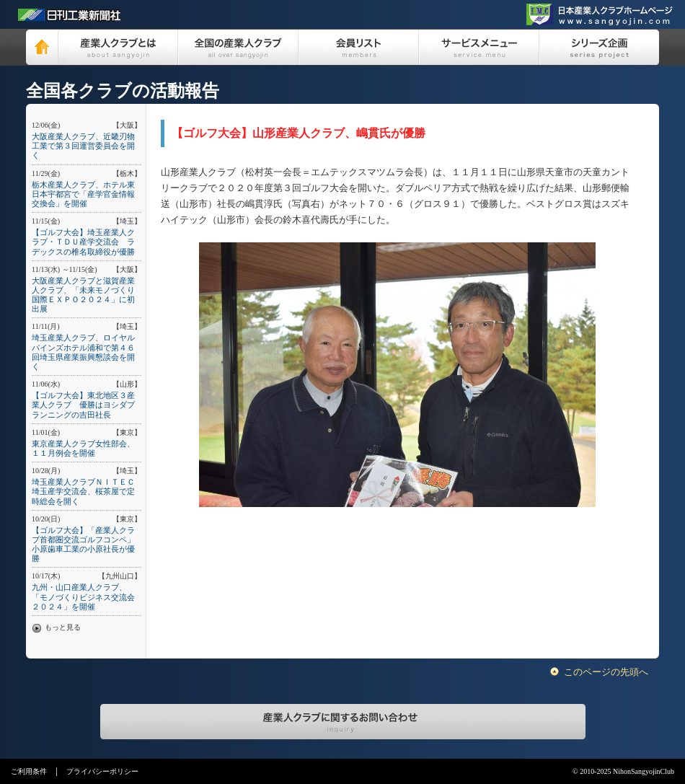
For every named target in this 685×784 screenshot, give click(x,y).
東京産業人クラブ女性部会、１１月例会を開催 (83, 448)
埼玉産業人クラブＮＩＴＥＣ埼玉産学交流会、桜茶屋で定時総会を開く (83, 491)
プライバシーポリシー (102, 771)
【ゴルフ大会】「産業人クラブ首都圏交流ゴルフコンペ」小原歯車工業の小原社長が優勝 (83, 545)
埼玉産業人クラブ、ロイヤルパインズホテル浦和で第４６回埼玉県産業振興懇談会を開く (83, 352)
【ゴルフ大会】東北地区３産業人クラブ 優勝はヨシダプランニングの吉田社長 (83, 405)
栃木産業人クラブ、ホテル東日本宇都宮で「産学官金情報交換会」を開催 (83, 194)
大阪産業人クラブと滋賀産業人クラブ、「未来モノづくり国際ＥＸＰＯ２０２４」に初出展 (83, 295)
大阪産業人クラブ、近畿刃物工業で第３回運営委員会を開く (83, 146)
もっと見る (63, 627)
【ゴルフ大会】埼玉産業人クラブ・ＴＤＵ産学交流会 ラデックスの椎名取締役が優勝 (83, 242)
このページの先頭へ (606, 672)
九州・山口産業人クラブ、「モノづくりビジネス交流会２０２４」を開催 (83, 596)
